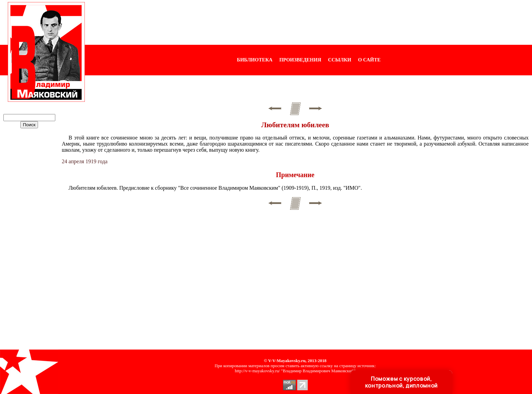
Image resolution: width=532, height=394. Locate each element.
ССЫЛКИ (340, 60)
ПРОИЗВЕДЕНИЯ (300, 60)
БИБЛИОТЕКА (255, 60)
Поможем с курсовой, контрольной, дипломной (401, 382)
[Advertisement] (308, 22)
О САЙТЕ (369, 60)
